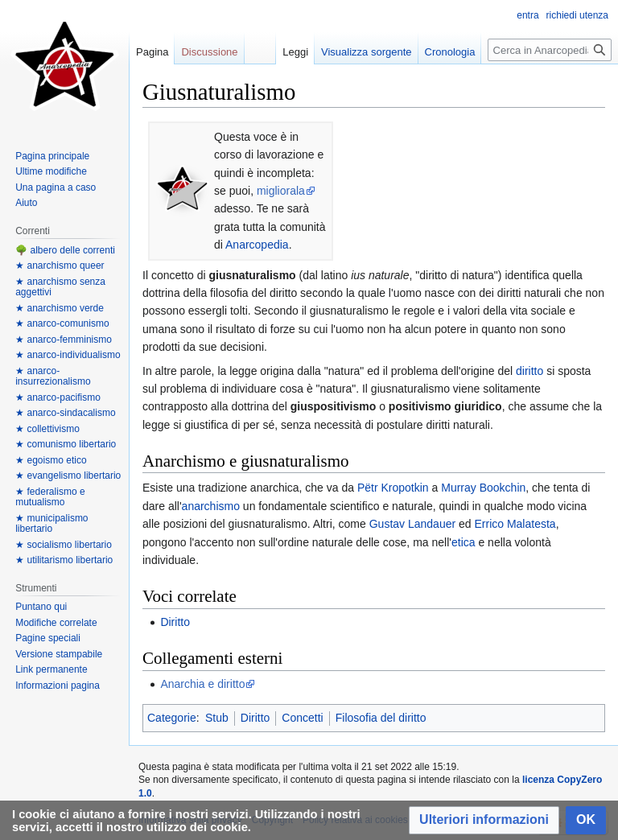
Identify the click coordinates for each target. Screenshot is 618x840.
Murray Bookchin (483, 488)
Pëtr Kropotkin (393, 488)
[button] (484, 820)
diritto (529, 371)
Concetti (302, 718)
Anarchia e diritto (202, 684)
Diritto (175, 622)
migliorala (281, 191)
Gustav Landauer (412, 524)
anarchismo (211, 506)
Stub (217, 718)
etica (463, 542)
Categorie (172, 718)
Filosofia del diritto (381, 718)
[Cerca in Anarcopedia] (550, 50)
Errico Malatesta (515, 524)
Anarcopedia (257, 245)
